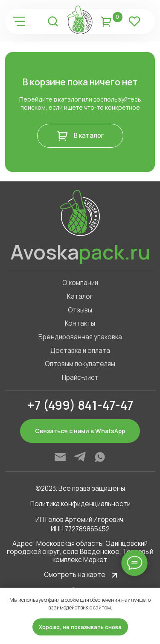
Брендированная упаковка (80, 337)
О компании (80, 283)
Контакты (80, 323)
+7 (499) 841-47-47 (80, 405)
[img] (19, 21)
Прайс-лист (80, 377)
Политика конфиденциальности (80, 504)
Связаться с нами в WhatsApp (80, 431)
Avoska (80, 252)
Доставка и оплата (80, 351)
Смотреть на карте (75, 575)
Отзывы (80, 310)
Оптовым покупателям (80, 364)
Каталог (80, 296)
